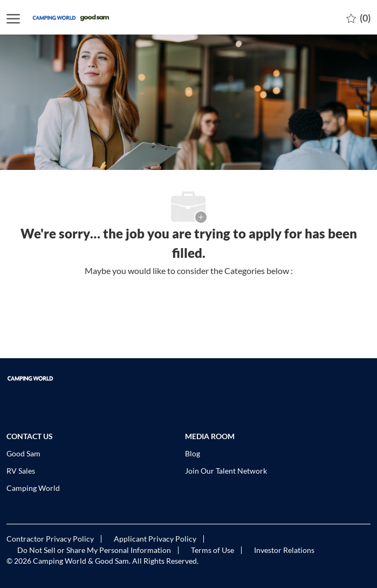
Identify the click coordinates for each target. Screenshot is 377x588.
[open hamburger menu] (13, 17)
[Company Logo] (85, 18)
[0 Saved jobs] (358, 17)
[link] (188, 378)
